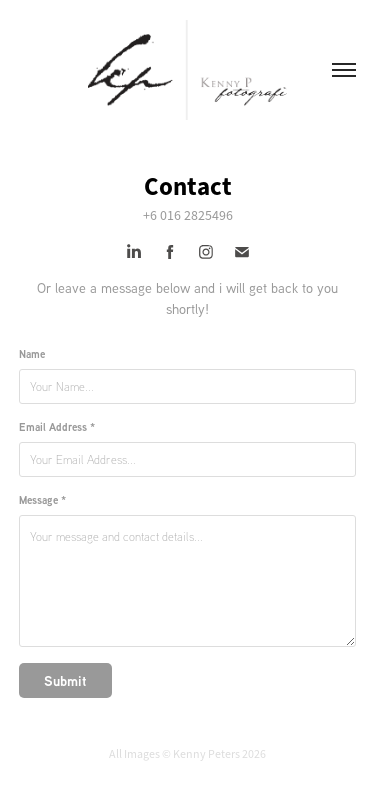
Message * (42, 500)
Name (32, 354)
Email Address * (57, 427)
